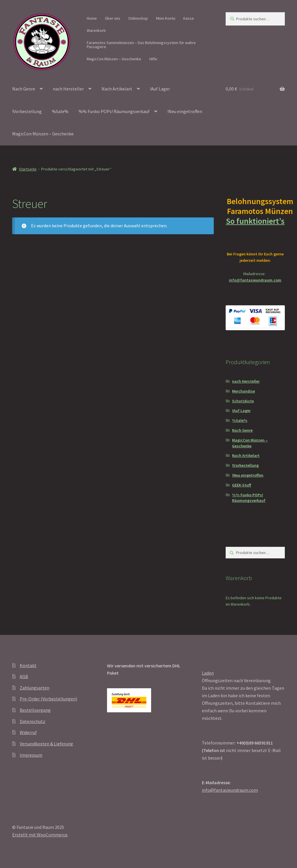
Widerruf (28, 732)
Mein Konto (166, 18)
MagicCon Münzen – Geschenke (114, 59)
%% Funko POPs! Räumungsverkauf (114, 111)
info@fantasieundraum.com (255, 280)
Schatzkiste (243, 401)
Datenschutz (32, 721)
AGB (24, 676)
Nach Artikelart (117, 89)
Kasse (189, 18)
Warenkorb (96, 30)
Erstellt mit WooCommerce (40, 835)
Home (92, 18)
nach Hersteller (68, 89)
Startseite (28, 169)
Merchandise (243, 391)
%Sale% (60, 111)
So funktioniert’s (255, 226)
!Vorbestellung (27, 111)
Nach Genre (24, 89)
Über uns (113, 18)
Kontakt (28, 665)
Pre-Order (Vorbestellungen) (48, 699)
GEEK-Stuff (242, 485)
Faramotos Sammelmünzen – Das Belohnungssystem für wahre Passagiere (141, 45)
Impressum (31, 755)
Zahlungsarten (35, 688)
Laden (208, 673)
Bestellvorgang (35, 710)
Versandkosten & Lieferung (46, 744)
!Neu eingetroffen (185, 111)
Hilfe (153, 59)
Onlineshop (138, 18)
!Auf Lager (160, 89)
